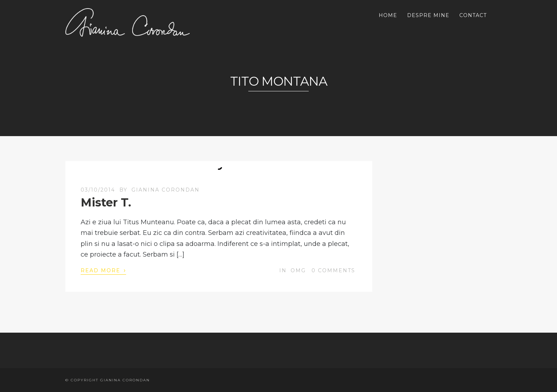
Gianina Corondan (166, 190)
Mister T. (106, 202)
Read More (103, 270)
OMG (298, 270)
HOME (388, 15)
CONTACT (473, 15)
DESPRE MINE (428, 15)
